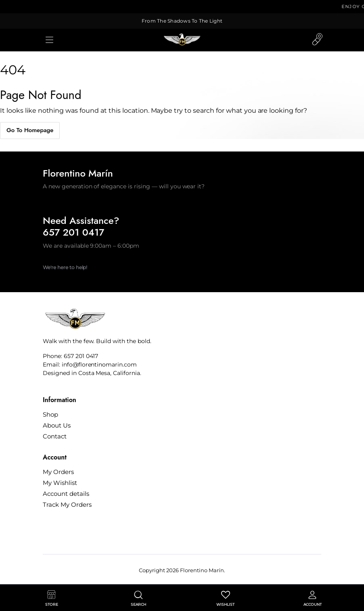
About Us (57, 425)
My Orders (58, 472)
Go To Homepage (30, 130)
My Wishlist (60, 483)
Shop (50, 414)
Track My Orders (67, 505)
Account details (66, 494)
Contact (55, 436)
